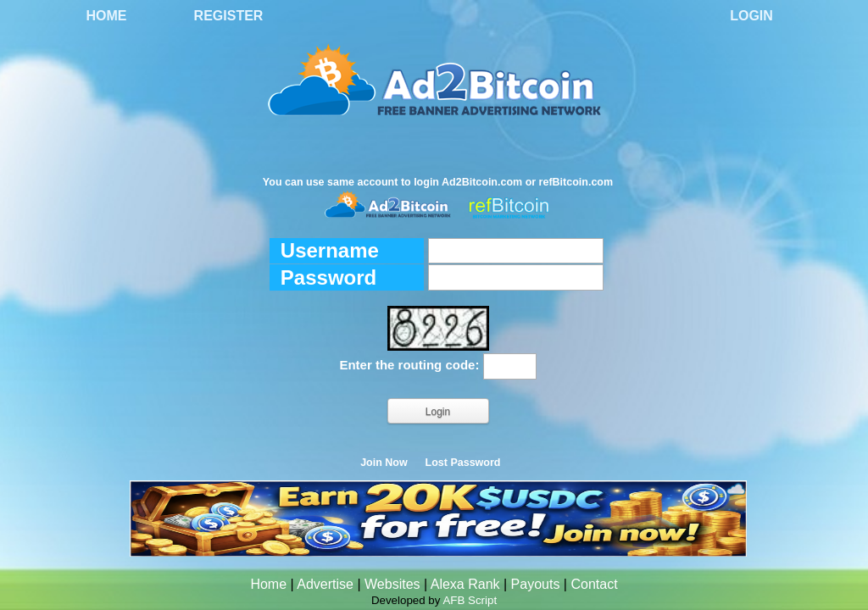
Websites (392, 584)
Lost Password (463, 463)
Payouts (536, 584)
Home (107, 16)
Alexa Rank (465, 584)
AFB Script (470, 600)
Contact (594, 584)
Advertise (325, 584)
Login (751, 16)
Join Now (384, 463)
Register (229, 16)
